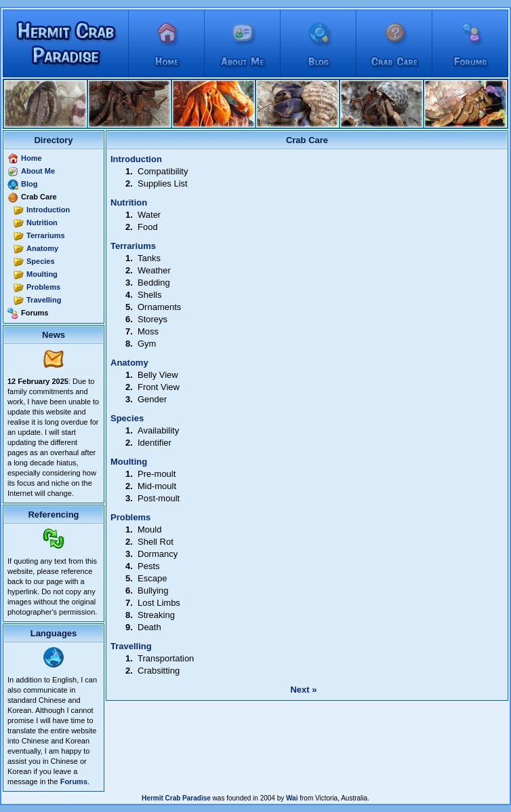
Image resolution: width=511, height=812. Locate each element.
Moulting (42, 274)
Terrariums (46, 235)
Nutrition (42, 223)
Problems (43, 287)
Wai (292, 798)
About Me (38, 171)
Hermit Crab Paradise (176, 798)
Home (32, 158)
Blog (29, 184)
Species (41, 261)
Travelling (44, 300)
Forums (74, 781)
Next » (303, 690)
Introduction (48, 210)
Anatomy (42, 248)
